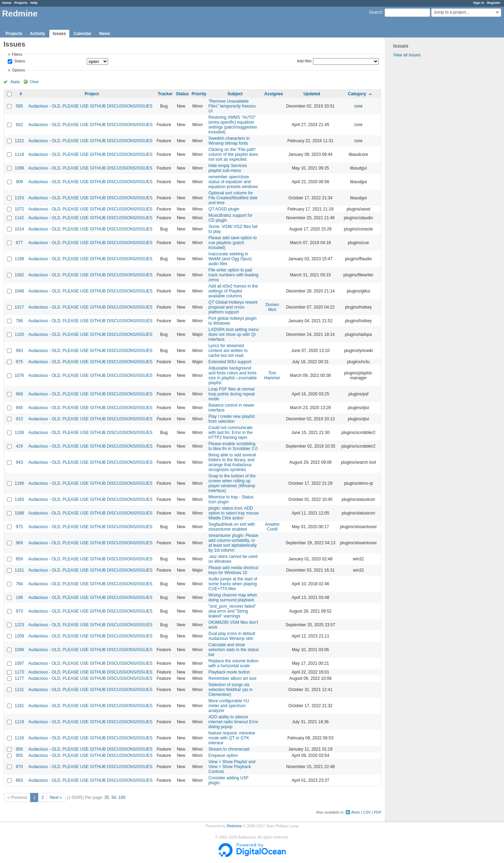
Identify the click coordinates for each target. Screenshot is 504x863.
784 (19, 584)
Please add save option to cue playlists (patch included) (233, 243)
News (104, 34)
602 (19, 125)
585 (19, 106)
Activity (37, 34)
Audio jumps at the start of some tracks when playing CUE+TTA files (233, 584)
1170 (19, 672)
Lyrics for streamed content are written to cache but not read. (228, 351)
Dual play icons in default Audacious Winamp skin (232, 636)
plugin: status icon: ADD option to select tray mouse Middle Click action (234, 513)
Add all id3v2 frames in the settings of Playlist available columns (233, 291)
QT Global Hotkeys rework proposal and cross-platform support (233, 307)
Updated (312, 94)
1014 (19, 229)
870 (19, 767)
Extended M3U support (230, 362)
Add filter (304, 61)
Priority (199, 94)
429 (19, 446)
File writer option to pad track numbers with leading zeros (234, 275)
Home (7, 3)
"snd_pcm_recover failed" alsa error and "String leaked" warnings (232, 611)
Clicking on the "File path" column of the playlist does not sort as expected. (233, 154)
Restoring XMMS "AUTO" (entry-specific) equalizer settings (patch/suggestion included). (233, 125)
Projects (21, 3)
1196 (19, 483)
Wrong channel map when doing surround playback (233, 598)
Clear (34, 82)
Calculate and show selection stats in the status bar (234, 650)
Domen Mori (272, 307)
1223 (19, 625)
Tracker (165, 94)
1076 (19, 375)
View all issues (407, 55)
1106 (19, 433)
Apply (15, 82)
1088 (19, 513)
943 (19, 462)
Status (19, 61)
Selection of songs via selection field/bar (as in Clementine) (231, 690)
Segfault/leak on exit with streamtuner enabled (232, 527)
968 (19, 394)
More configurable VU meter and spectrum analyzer (229, 706)
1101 (19, 570)
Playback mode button (229, 672)
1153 (19, 198)
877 (19, 243)
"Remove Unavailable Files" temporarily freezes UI (232, 106)
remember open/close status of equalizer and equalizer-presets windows (233, 182)
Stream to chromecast (229, 749)
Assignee (274, 94)
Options (18, 70)
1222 (19, 141)
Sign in (479, 3)
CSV (367, 812)
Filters (17, 54)
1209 (19, 636)
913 (19, 419)
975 (19, 527)
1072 (19, 209)
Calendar (82, 34)
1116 (19, 738)
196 (19, 598)
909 (19, 182)
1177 (19, 678)
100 (122, 798)
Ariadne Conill (272, 527)
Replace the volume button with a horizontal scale (234, 663)
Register (494, 3)
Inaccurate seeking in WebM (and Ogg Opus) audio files (230, 259)
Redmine (234, 826)
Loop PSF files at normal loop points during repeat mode (232, 394)
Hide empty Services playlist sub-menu (228, 168)
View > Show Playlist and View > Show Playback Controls (232, 767)
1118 (19, 154)
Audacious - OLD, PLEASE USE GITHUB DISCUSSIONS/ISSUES (90, 106)
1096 (19, 650)
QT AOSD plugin (224, 209)
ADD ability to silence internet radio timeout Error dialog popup (234, 722)
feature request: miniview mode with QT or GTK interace (232, 738)
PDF (378, 812)
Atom (355, 812)
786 (19, 321)
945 (19, 408)
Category (357, 94)
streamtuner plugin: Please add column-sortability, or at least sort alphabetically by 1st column (234, 543)
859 (19, 559)
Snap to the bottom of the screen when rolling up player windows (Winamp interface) (232, 483)
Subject (235, 94)
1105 (19, 334)
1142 (19, 218)
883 (19, 780)
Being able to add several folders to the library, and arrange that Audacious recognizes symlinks (232, 462)
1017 (19, 307)
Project (92, 94)
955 (19, 755)
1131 (19, 690)
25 (107, 798)
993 (19, 351)
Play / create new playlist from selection (232, 419)
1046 (19, 291)
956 (19, 749)
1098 (19, 168)
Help (34, 3)
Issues (59, 34)
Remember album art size (233, 678)
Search (376, 12)
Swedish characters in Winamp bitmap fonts (229, 141)
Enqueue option (223, 755)
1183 (19, 499)
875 (19, 362)
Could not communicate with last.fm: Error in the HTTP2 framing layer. (231, 433)
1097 (19, 663)
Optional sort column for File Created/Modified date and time (233, 198)
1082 (19, 275)
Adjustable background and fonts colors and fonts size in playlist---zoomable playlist (233, 375)
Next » (56, 798)
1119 (19, 722)
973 (19, 611)
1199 (19, 259)
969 (19, 543)
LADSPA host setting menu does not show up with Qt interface (234, 334)
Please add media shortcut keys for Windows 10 (233, 570)
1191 (19, 706)
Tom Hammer (272, 375)
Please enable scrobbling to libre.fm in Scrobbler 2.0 (233, 446)
